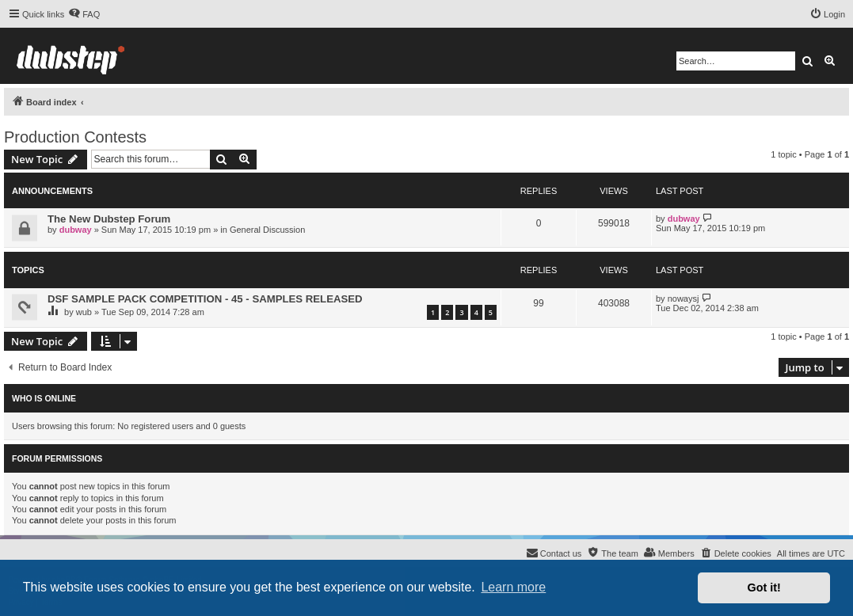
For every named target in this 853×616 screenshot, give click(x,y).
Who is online (44, 398)
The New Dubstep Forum (109, 219)
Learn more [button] (513, 587)
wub (84, 312)
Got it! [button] (764, 587)
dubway (76, 230)
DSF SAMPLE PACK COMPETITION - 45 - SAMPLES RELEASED (205, 299)
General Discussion (267, 230)
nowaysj (684, 298)
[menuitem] (84, 14)
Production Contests (75, 137)
